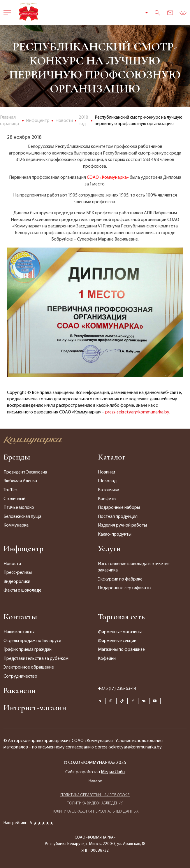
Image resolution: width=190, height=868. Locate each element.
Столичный (14, 499)
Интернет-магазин (35, 708)
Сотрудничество (20, 676)
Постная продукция (118, 517)
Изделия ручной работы (122, 525)
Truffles (10, 490)
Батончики (109, 490)
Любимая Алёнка (20, 481)
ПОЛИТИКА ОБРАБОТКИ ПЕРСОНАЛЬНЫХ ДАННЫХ (95, 812)
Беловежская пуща (22, 517)
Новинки (107, 472)
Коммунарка (16, 525)
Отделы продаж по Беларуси (32, 641)
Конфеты (107, 499)
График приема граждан (28, 650)
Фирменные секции (117, 641)
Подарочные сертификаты (125, 588)
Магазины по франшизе (121, 650)
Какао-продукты (115, 534)
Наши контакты (19, 632)
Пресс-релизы (18, 573)
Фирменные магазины (120, 632)
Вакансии (20, 690)
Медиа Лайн (113, 772)
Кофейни (107, 659)
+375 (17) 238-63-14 (117, 689)
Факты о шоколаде (22, 590)
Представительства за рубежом (36, 659)
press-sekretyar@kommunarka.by (137, 412)
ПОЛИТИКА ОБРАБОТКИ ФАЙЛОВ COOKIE (95, 795)
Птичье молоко (19, 508)
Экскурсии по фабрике (120, 579)
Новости (12, 564)
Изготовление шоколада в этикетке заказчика (134, 567)
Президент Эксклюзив (25, 472)
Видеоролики (17, 582)
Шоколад (107, 481)
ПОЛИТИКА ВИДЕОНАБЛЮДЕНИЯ (95, 803)
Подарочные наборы (119, 508)
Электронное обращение (29, 667)
